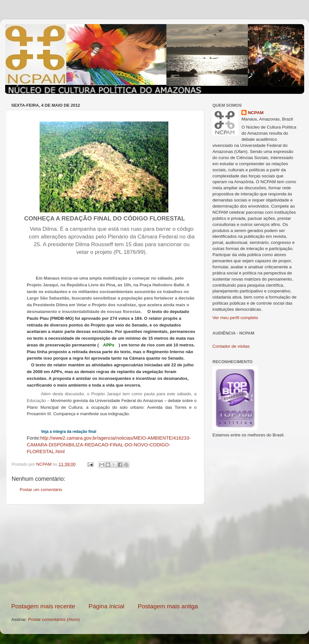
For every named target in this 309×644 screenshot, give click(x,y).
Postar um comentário (41, 490)
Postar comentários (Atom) (54, 619)
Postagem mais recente (43, 606)
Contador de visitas (231, 346)
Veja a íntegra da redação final (69, 432)
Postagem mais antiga (168, 606)
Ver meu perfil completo (235, 318)
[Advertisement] (105, 553)
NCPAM (256, 113)
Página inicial (106, 606)
